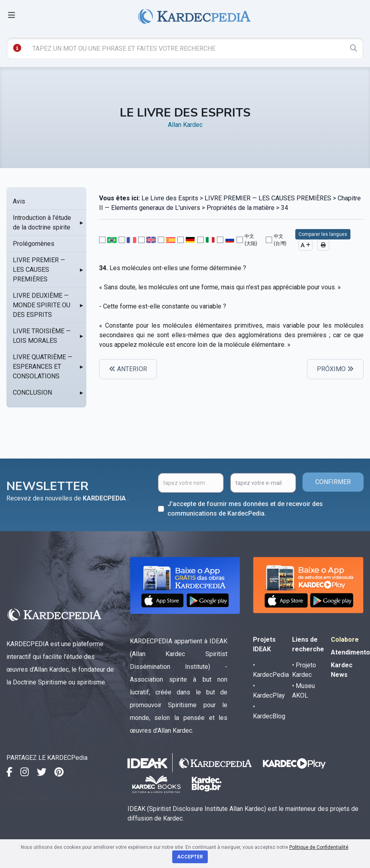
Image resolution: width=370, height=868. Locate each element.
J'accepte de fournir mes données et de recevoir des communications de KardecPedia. (245, 509)
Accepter (190, 857)
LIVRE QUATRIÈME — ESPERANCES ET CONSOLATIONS (43, 367)
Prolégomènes (34, 244)
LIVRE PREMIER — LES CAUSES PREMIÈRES (39, 270)
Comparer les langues (323, 234)
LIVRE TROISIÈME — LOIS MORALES (42, 336)
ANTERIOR (128, 369)
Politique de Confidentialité (319, 847)
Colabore (345, 640)
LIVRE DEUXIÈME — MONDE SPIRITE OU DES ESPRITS (42, 305)
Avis (19, 201)
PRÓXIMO (335, 369)
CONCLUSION (32, 392)
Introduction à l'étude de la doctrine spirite (42, 222)
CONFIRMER (333, 482)
